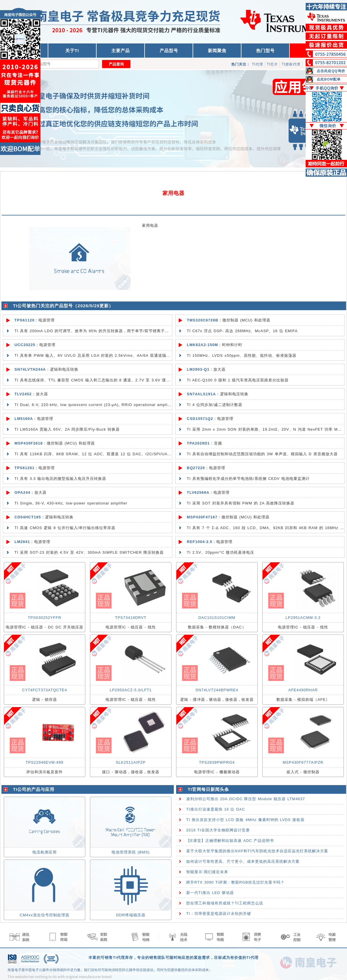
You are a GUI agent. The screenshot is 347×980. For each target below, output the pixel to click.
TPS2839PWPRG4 (217, 762)
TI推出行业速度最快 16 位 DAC (216, 809)
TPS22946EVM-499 (45, 762)
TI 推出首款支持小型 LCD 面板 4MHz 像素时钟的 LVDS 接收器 (245, 820)
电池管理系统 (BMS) (131, 852)
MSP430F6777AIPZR (303, 762)
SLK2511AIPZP (131, 762)
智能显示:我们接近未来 (207, 872)
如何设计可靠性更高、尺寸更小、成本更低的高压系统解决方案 (243, 861)
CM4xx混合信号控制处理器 (44, 915)
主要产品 (121, 51)
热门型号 (265, 51)
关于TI (72, 51)
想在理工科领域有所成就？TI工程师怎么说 (225, 903)
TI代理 (258, 64)
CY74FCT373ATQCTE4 (44, 690)
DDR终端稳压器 (131, 915)
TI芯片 (273, 64)
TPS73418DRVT (131, 618)
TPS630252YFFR (45, 618)
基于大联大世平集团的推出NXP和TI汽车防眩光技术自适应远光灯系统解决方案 (257, 851)
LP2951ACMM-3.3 (303, 618)
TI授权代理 (291, 64)
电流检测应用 (45, 852)
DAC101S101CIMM (217, 618)
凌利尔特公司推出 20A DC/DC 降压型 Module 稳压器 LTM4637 (246, 799)
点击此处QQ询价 (331, 71)
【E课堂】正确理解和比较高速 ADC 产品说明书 (230, 841)
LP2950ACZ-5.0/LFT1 (131, 690)
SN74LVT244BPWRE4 (217, 690)
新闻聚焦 (217, 51)
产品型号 (169, 51)
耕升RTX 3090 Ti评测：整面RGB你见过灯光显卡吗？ (235, 882)
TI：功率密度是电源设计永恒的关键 (219, 914)
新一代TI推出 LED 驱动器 (210, 893)
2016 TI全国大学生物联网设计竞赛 (218, 830)
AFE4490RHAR (303, 690)
